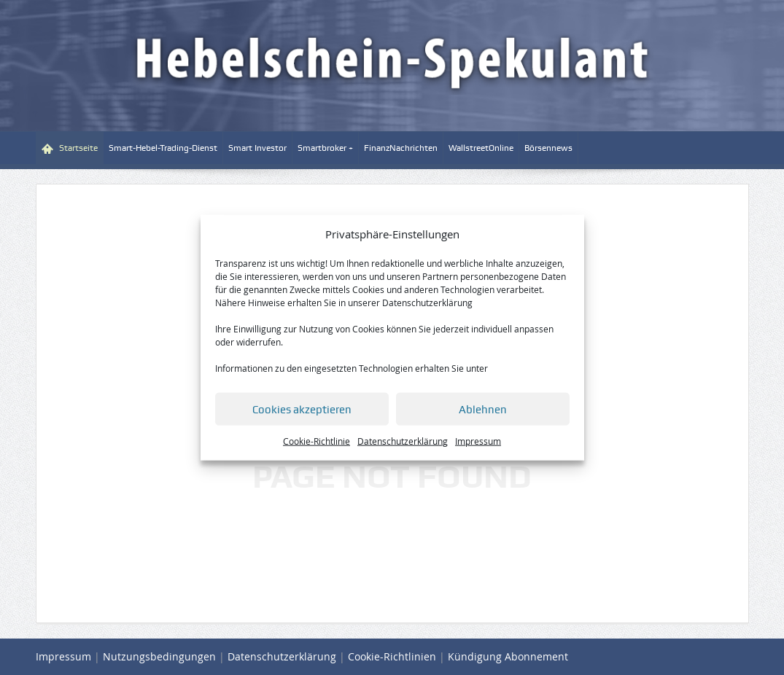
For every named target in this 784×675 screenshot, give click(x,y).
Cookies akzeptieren (302, 410)
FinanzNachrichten (401, 148)
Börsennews (548, 148)
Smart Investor (257, 148)
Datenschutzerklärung (427, 303)
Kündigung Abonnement (508, 656)
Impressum (478, 441)
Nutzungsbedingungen (159, 656)
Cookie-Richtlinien (392, 656)
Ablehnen (483, 410)
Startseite (70, 148)
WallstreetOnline (481, 148)
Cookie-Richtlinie (317, 441)
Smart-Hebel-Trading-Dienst (163, 148)
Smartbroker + (325, 148)
